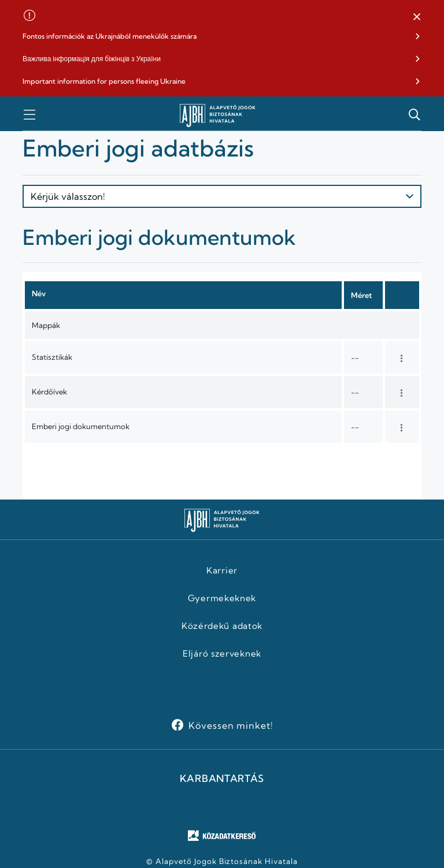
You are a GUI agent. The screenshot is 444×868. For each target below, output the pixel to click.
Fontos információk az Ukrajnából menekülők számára (110, 36)
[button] (417, 17)
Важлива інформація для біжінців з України (92, 59)
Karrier (222, 571)
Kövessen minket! (231, 725)
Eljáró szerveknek (222, 654)
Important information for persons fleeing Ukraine (104, 81)
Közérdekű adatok (222, 626)
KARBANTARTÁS (222, 778)
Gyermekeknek (222, 598)
